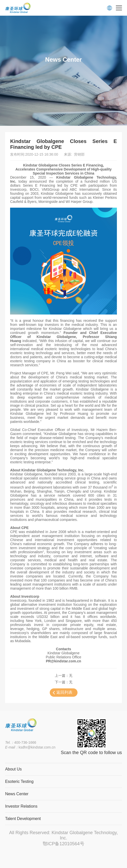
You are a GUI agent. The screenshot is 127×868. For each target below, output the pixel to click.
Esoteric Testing (19, 781)
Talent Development (23, 819)
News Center (17, 794)
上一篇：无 (64, 676)
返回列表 (64, 692)
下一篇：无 (64, 682)
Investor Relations (21, 806)
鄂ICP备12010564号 (63, 844)
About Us (13, 769)
